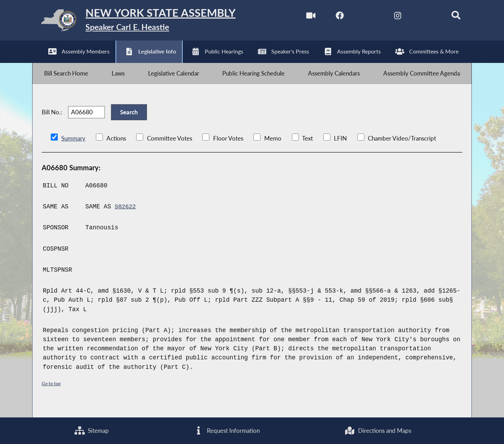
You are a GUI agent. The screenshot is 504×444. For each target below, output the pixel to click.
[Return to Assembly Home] (143, 22)
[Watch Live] (303, 17)
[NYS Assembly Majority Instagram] (391, 17)
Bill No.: (52, 120)
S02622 (126, 217)
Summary (73, 149)
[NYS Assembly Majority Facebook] (332, 17)
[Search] (450, 17)
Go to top (52, 394)
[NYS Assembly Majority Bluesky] (421, 17)
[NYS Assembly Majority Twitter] (362, 17)
